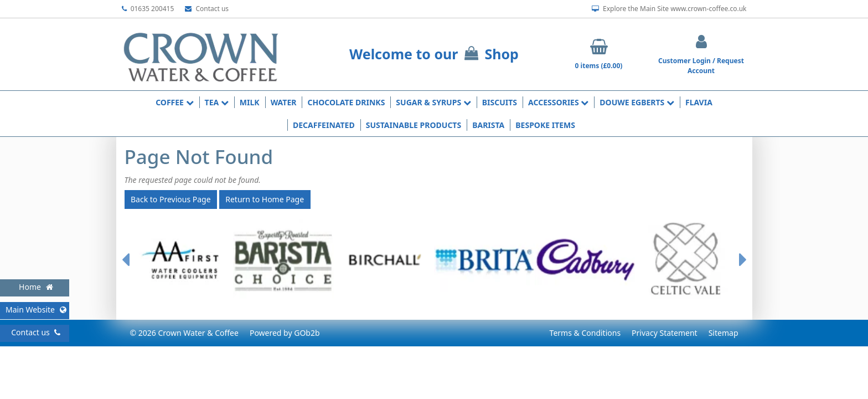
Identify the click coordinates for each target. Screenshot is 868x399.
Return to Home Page (265, 199)
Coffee (174, 102)
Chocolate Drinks (346, 102)
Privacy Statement (665, 333)
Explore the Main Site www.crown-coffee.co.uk (669, 9)
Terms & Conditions (585, 333)
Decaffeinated (324, 125)
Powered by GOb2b (285, 333)
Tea (217, 102)
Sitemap (724, 333)
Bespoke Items (545, 125)
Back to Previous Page (171, 199)
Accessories (558, 102)
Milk (250, 102)
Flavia (699, 102)
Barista (488, 125)
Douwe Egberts (637, 102)
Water (284, 102)
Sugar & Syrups (433, 102)
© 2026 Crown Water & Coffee (184, 333)
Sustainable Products (414, 125)
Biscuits (500, 102)
